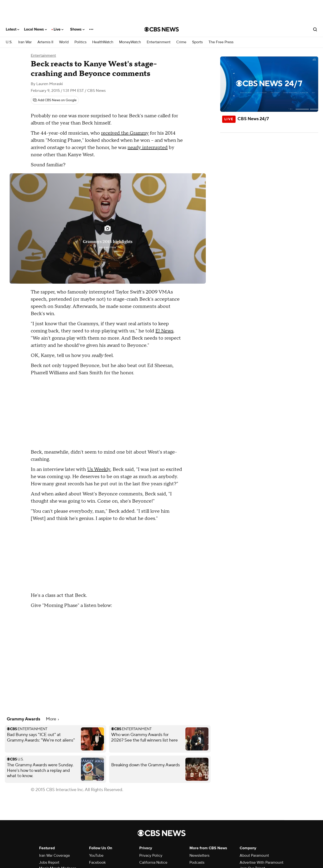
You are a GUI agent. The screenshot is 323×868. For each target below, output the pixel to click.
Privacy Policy (151, 856)
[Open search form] (315, 29)
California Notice (153, 862)
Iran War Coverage (55, 856)
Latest (12, 29)
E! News (164, 331)
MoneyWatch (130, 42)
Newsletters (199, 856)
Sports (197, 42)
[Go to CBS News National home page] (162, 29)
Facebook (97, 862)
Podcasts (197, 862)
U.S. (9, 42)
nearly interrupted (148, 148)
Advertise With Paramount (262, 862)
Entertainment (159, 42)
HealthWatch (103, 42)
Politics (80, 42)
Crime (181, 42)
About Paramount (254, 856)
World (64, 42)
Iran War (25, 42)
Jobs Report (49, 862)
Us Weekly (99, 469)
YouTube (96, 856)
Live (58, 29)
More (52, 719)
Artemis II (45, 42)
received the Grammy (125, 133)
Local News (35, 29)
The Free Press (221, 42)
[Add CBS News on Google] (55, 100)
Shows (77, 29)
